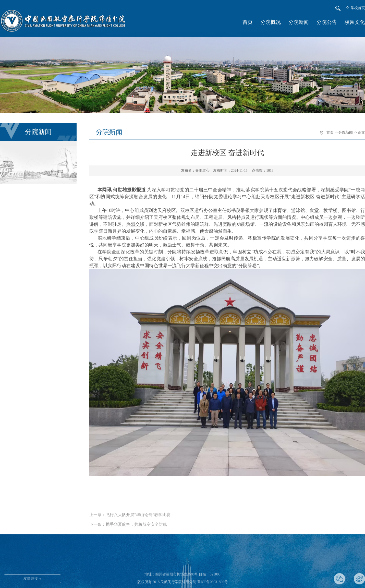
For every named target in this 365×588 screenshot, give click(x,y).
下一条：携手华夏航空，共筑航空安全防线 (128, 529)
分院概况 (271, 23)
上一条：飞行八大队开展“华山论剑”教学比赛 (130, 520)
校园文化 (355, 23)
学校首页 (358, 9)
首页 (248, 23)
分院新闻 (299, 23)
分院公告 (327, 23)
